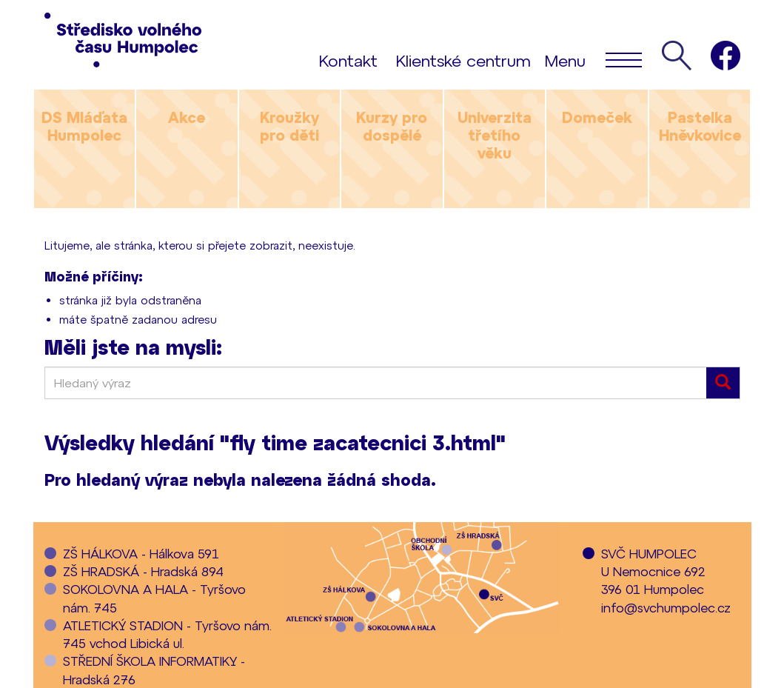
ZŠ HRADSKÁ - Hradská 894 (143, 571)
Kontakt (348, 60)
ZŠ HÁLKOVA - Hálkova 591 (141, 553)
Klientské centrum (463, 60)
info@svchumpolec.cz (666, 607)
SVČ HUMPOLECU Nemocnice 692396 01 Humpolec (653, 571)
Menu (593, 59)
